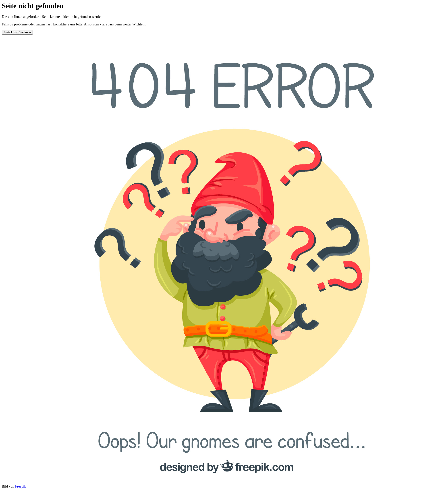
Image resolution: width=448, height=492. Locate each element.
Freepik (21, 486)
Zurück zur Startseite (17, 32)
